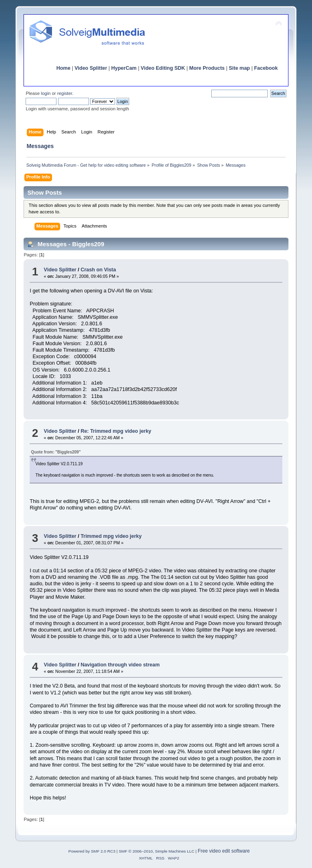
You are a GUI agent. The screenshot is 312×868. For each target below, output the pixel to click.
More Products (207, 68)
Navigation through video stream (120, 665)
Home (64, 68)
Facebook (266, 68)
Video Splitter (91, 68)
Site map (239, 68)
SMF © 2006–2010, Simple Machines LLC (156, 851)
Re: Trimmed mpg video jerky (116, 431)
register (65, 93)
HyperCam (124, 68)
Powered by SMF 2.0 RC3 (92, 851)
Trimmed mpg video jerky (111, 536)
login (46, 93)
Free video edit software (224, 851)
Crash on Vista (98, 270)
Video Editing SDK (163, 68)
